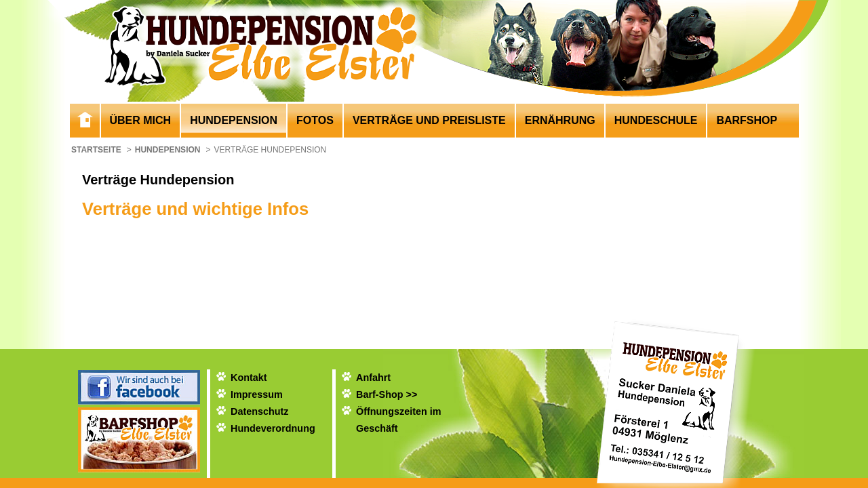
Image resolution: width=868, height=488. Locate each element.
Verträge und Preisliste (429, 120)
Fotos (315, 120)
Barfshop (747, 120)
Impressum (257, 394)
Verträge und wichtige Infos (195, 209)
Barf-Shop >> (387, 394)
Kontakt (249, 378)
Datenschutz (260, 411)
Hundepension (234, 120)
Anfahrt (373, 378)
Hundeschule (656, 120)
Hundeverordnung (273, 428)
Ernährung (560, 120)
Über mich (141, 120)
